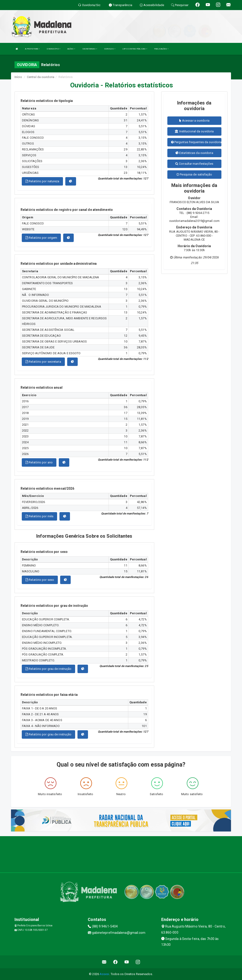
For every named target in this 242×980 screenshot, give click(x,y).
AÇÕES (71, 49)
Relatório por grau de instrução (48, 669)
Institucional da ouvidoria (194, 131)
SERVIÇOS (110, 49)
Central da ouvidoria (41, 77)
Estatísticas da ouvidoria (194, 153)
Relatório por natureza (42, 181)
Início (18, 77)
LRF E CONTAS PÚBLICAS (135, 49)
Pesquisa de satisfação (194, 174)
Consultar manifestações (194, 164)
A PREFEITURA (32, 49)
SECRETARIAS (90, 49)
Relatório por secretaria (43, 362)
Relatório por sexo (40, 580)
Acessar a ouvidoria (194, 121)
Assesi (104, 974)
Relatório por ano (39, 462)
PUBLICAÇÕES (161, 49)
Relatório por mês (39, 516)
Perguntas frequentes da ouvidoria (196, 142)
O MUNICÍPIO (54, 49)
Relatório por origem (41, 238)
